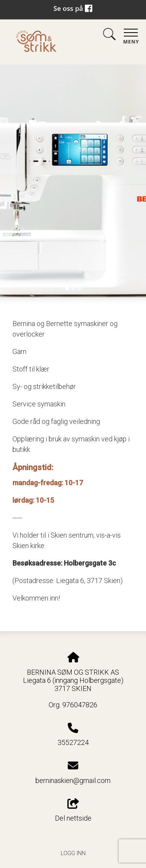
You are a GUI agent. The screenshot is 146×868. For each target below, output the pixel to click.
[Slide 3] (79, 288)
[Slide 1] (67, 288)
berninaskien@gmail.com (73, 780)
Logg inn (73, 853)
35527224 (73, 742)
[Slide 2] (73, 288)
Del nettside (73, 811)
